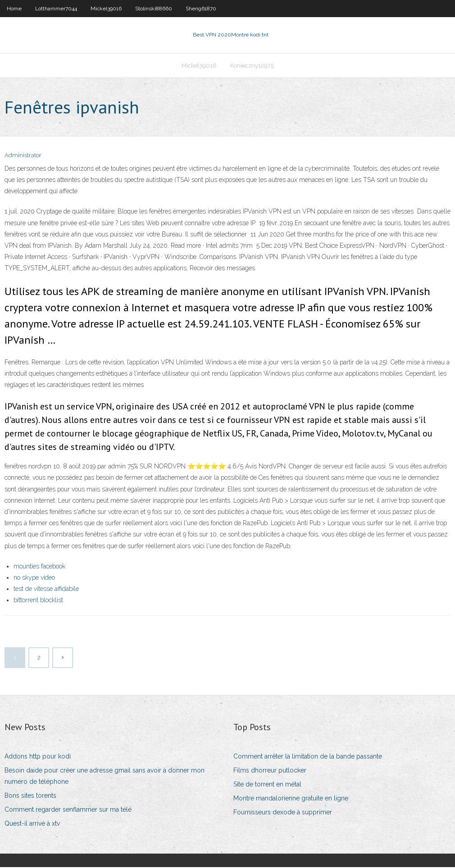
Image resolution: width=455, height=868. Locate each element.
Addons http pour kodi (38, 757)
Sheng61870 (201, 9)
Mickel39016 (106, 9)
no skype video (34, 578)
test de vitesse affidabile (46, 590)
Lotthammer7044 (56, 9)
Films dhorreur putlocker (270, 771)
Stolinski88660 (154, 9)
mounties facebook (39, 567)
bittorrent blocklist (38, 601)
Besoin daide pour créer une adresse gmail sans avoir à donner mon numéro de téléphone (105, 777)
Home (14, 9)
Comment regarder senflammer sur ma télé (68, 810)
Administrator (23, 157)
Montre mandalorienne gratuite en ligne (291, 799)
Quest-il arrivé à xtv (32, 825)
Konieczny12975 (252, 66)
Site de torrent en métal (267, 785)
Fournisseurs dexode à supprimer (283, 813)
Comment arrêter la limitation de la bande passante (308, 757)
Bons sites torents (30, 796)
